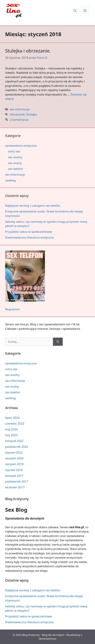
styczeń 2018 (14, 470)
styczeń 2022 (14, 452)
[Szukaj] (58, 342)
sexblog (10, 180)
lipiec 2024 (12, 418)
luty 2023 (11, 435)
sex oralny (15, 163)
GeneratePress (47, 639)
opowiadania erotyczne (21, 146)
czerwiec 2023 (15, 423)
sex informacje (20, 109)
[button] (75, 11)
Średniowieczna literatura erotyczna (29, 237)
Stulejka (32, 114)
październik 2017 (17, 481)
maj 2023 (11, 429)
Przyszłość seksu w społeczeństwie (29, 232)
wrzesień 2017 (15, 487)
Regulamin (12, 309)
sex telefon (15, 169)
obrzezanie (17, 114)
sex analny (15, 157)
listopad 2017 (14, 476)
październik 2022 (17, 447)
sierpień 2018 (14, 464)
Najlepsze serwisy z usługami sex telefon (33, 206)
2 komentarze (19, 120)
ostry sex (14, 151)
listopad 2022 (14, 441)
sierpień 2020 (14, 458)
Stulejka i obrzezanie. (28, 51)
